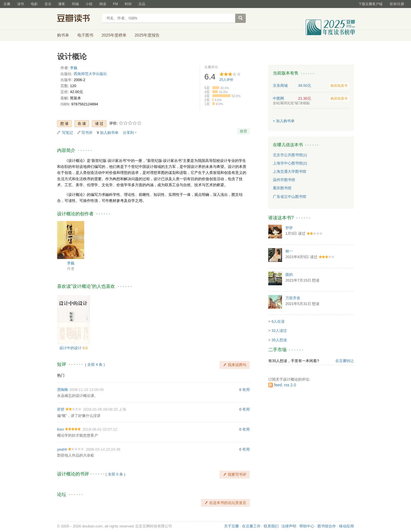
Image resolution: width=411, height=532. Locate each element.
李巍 (74, 68)
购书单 (63, 35)
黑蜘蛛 (63, 390)
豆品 (142, 4)
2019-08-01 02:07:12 (100, 429)
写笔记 (68, 133)
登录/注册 (397, 4)
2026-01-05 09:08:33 (100, 409)
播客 (62, 4)
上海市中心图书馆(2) (290, 163)
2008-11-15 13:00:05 (87, 390)
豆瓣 (7, 4)
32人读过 (279, 331)
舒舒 (61, 409)
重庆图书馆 (282, 188)
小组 (89, 4)
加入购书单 (109, 133)
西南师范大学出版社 (90, 74)
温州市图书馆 (284, 180)
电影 (34, 4)
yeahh (62, 449)
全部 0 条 (115, 474)
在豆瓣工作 (251, 526)
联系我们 (271, 526)
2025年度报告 (147, 35)
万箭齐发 (293, 298)
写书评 (87, 133)
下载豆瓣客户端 (370, 4)
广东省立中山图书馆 (290, 197)
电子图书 (85, 35)
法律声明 (289, 526)
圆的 (289, 275)
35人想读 (279, 340)
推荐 (243, 131)
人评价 (226, 80)
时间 (128, 4)
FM (115, 4)
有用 (246, 390)
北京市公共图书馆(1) (290, 155)
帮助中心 (307, 526)
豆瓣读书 (78, 19)
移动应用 (346, 526)
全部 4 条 (95, 365)
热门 (61, 375)
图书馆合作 (327, 526)
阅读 (103, 4)
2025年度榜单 (114, 35)
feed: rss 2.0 (285, 385)
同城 (75, 4)
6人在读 (278, 321)
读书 (21, 4)
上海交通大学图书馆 (290, 171)
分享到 (128, 133)
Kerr (61, 429)
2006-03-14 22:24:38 (103, 449)
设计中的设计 (71, 348)
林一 (289, 251)
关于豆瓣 (231, 526)
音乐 (48, 4)
